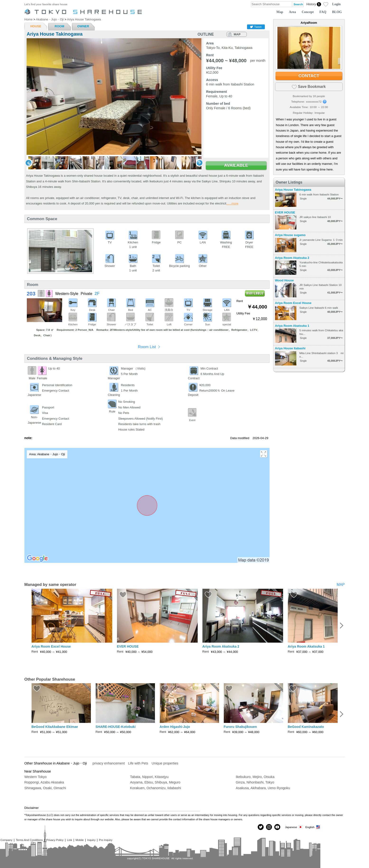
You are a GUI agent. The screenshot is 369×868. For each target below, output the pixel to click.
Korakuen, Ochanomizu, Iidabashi (156, 788)
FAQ (323, 12)
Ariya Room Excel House (293, 303)
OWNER (83, 26)
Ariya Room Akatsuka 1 (292, 326)
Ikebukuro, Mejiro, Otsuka (255, 777)
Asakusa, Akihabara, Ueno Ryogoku (263, 788)
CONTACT (309, 76)
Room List (147, 347)
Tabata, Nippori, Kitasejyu (149, 777)
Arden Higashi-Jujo (175, 727)
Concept (308, 12)
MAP (237, 34)
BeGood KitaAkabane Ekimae (55, 727)
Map (280, 12)
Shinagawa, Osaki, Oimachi (45, 788)
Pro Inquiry (106, 840)
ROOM (59, 26)
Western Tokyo (36, 777)
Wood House (284, 280)
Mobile (79, 840)
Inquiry (91, 840)
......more (232, 203)
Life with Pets (138, 763)
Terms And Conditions (29, 840)
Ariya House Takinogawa (293, 190)
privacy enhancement (109, 763)
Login (336, 4)
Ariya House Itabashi (290, 348)
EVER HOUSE (285, 212)
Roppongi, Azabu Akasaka (44, 782)
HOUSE (36, 26)
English (313, 827)
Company (6, 840)
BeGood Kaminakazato (306, 727)
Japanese (294, 827)
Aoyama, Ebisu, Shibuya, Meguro (155, 782)
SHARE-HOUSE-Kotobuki (116, 727)
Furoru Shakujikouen (240, 727)
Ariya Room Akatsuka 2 (292, 258)
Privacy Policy (55, 840)
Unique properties (165, 763)
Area (292, 12)
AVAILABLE (236, 165)
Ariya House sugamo (290, 235)
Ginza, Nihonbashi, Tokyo (255, 782)
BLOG (337, 12)
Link (69, 840)
